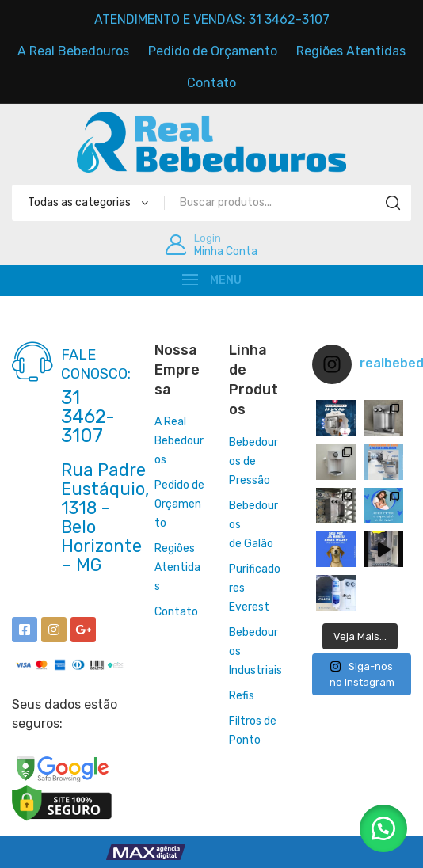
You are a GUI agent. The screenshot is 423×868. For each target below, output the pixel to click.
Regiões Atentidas (177, 567)
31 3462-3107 (88, 417)
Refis (242, 696)
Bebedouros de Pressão (253, 461)
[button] (383, 828)
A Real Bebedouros (179, 441)
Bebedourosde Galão (253, 525)
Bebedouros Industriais (255, 651)
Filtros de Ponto (253, 731)
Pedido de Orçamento (179, 504)
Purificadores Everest (255, 588)
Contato (176, 612)
